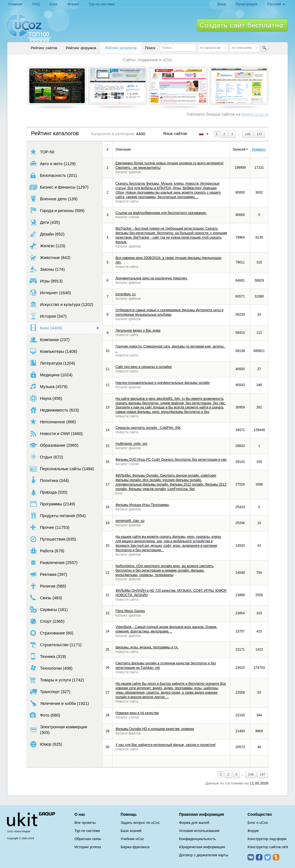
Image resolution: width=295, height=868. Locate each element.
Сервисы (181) (49, 609)
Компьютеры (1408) (53, 351)
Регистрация (247, 4)
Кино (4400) (46, 328)
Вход (221, 4)
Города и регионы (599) (57, 211)
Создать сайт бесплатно (242, 25)
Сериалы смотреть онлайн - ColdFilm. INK (148, 428)
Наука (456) (46, 398)
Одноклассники (276, 857)
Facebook (259, 857)
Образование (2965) (54, 445)
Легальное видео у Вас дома (138, 330)
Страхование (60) (51, 633)
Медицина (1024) (51, 375)
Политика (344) (49, 480)
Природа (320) (48, 492)
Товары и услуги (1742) (57, 680)
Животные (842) (50, 257)
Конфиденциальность (197, 839)
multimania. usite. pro (131, 444)
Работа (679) (47, 551)
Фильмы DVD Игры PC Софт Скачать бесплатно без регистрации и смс (171, 460)
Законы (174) (47, 269)
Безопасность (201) (53, 175)
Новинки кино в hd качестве (137, 713)
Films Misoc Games (130, 611)
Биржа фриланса (135, 847)
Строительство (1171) (55, 645)
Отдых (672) (46, 457)
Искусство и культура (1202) (61, 304)
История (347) (48, 316)
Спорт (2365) (47, 621)
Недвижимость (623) (54, 410)
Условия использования (199, 831)
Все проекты (85, 823)
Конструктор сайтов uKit (268, 847)
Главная (16, 4)
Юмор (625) (46, 744)
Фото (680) (45, 715)
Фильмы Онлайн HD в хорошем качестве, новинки (155, 729)
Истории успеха (88, 847)
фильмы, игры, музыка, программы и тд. (147, 647)
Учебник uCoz (132, 839)
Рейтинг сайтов (44, 48)
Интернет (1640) (50, 293)
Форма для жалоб (194, 823)
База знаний (131, 831)
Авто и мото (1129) (52, 164)
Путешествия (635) (53, 539)
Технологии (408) (51, 668)
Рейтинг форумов (81, 48)
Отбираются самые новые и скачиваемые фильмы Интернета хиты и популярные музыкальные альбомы (169, 312)
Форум (73, 4)
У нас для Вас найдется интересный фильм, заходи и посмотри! (166, 745)
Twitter (268, 857)
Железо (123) (47, 246)
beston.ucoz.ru (255, 114)
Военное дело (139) (53, 199)
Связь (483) (46, 598)
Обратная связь (88, 839)
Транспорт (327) (50, 692)
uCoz (31, 819)
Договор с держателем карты (204, 855)
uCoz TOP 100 (29, 28)
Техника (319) (48, 656)
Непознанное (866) (53, 422)
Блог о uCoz (258, 823)
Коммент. (259, 149)
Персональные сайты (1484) (62, 469)
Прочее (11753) (49, 527)
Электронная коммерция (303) (58, 730)
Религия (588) (48, 586)
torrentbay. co (126, 294)
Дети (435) (45, 222)
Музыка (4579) (48, 387)
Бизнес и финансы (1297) (59, 187)
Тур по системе (102, 4)
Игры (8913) (46, 281)
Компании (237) (49, 340)
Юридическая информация (202, 847)
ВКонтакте (251, 857)
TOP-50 (42, 152)
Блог (54, 4)
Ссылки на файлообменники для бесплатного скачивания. (161, 213)
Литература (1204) (52, 363)
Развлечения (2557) (53, 563)
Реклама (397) (48, 574)
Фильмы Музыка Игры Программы (142, 505)
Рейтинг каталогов (121, 48)
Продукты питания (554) (58, 516)
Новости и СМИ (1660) (56, 433)
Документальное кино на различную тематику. (151, 278)
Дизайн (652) (47, 234)
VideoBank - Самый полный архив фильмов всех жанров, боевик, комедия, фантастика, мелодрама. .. (166, 629)
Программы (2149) (52, 504)
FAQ (36, 4)
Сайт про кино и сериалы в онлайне (144, 367)
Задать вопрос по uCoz (140, 823)
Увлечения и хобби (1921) (59, 703)
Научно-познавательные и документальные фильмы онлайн (163, 383)
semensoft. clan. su (130, 521)
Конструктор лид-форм (267, 839)
